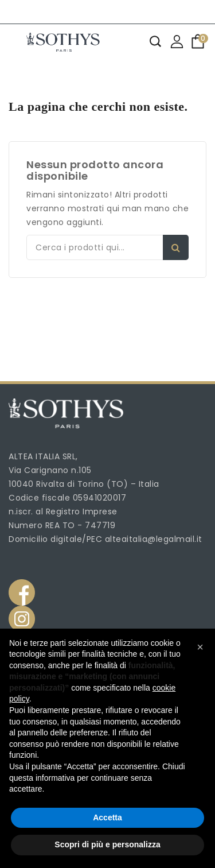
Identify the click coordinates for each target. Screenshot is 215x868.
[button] (200, 647)
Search (176, 247)
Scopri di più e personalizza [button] (107, 844)
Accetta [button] (107, 817)
